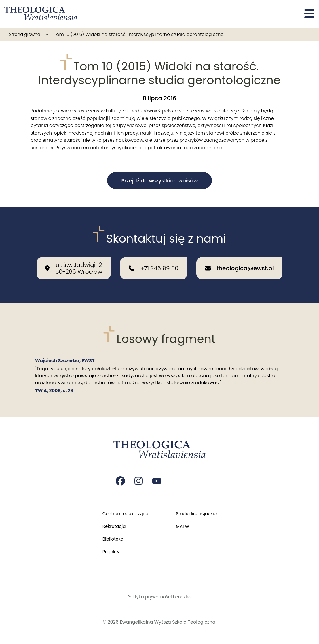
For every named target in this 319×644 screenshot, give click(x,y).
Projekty (109, 550)
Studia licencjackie (197, 511)
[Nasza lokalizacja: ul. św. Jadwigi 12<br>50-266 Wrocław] (74, 264)
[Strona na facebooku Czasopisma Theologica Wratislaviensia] (120, 477)
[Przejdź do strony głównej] (41, 14)
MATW (183, 524)
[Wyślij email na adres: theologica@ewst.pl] (239, 264)
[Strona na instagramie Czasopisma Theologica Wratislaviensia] (139, 477)
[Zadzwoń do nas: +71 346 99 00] (153, 264)
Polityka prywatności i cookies (160, 597)
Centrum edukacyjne (124, 511)
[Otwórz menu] (309, 14)
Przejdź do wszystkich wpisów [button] (159, 181)
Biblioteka (111, 537)
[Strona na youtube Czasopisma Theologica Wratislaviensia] (157, 477)
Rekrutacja (112, 524)
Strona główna (26, 34)
